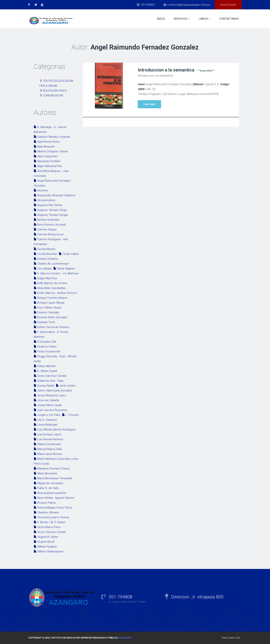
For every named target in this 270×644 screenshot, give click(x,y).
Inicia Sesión (228, 5)
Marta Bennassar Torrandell (53, 478)
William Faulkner (45, 547)
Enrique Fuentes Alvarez (51, 298)
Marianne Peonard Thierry (52, 469)
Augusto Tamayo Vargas (51, 215)
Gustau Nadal (44, 386)
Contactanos (229, 19)
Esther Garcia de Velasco (52, 327)
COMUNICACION (51, 96)
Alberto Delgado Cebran (51, 151)
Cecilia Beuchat (45, 254)
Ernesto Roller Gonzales (51, 317)
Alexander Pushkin (47, 161)
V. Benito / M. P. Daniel (49, 522)
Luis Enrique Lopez (48, 434)
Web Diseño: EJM (231, 638)
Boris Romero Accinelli (50, 225)
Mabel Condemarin (47, 444)
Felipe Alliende (45, 366)
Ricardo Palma (45, 503)
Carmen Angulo (45, 229)
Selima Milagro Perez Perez (53, 508)
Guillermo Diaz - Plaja (49, 381)
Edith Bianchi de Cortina (50, 283)
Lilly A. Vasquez (45, 420)
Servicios (182, 19)
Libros (205, 19)
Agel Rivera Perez (47, 142)
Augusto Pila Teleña (48, 205)
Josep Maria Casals (48, 405)
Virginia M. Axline (46, 537)
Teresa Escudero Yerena (51, 517)
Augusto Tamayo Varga (50, 210)
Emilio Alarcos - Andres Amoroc (55, 293)
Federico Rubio (45, 347)
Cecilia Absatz (45, 249)
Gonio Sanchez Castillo (50, 376)
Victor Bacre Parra (47, 527)
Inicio (161, 19)
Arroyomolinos (45, 200)
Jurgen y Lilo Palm (47, 415)
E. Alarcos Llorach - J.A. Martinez (56, 273)
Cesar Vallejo (69, 254)
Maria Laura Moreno (48, 454)
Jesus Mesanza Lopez (50, 395)
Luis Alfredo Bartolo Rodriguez (55, 430)
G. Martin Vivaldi (45, 371)
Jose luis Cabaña (46, 400)
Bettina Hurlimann (46, 220)
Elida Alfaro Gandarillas (50, 288)
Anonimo (41, 190)
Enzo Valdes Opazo (48, 308)
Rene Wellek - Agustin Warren (54, 498)
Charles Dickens (46, 259)
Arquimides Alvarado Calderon (55, 195)
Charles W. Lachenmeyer (51, 264)
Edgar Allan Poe (45, 278)
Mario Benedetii (45, 473)
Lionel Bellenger (46, 425)
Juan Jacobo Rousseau (50, 410)
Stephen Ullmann (46, 512)
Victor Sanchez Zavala (50, 532)
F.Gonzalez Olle (45, 342)
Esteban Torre (44, 322)
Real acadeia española (50, 493)
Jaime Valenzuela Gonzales (53, 390)
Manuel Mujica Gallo (48, 449)
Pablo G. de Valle (46, 488)
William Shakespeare (49, 551)
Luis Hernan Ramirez (48, 439)
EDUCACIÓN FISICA (53, 91)
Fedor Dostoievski (47, 351)
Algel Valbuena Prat (48, 166)
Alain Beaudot (44, 147)
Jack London (66, 386)
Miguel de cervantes (48, 483)
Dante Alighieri (64, 269)
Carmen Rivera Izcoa (49, 234)
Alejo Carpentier (46, 156)
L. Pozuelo (70, 415)
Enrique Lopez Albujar (49, 303)
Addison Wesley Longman (52, 137)
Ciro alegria (43, 269)
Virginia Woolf (44, 542)
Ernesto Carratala (46, 312)
